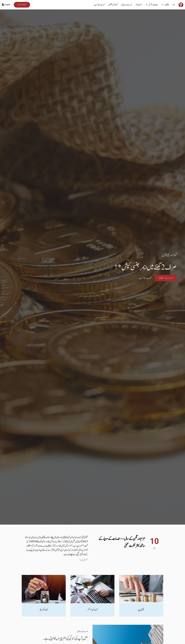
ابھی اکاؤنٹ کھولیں (22, 5)
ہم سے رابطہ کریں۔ (99, 5)
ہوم (174, 5)
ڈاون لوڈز (138, 5)
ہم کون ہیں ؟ (84, 560)
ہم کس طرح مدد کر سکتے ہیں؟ (166, 278)
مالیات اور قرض (151, 5)
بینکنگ (165, 5)
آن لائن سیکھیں (113, 5)
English (6, 5)
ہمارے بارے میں (126, 5)
